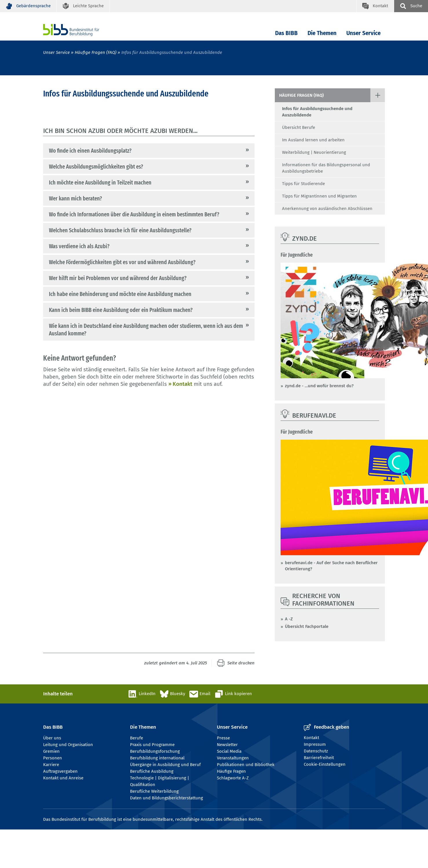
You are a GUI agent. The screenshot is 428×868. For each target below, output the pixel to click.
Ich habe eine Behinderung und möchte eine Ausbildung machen (120, 294)
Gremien (51, 751)
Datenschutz (316, 751)
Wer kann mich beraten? (75, 198)
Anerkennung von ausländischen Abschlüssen (327, 209)
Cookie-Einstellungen (325, 764)
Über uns (52, 738)
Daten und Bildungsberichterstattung (167, 798)
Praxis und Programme (152, 745)
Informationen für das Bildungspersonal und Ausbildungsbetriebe (326, 168)
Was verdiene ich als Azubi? (79, 246)
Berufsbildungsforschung (155, 751)
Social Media (229, 751)
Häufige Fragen (231, 771)
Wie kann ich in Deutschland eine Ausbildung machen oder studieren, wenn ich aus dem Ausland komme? (146, 330)
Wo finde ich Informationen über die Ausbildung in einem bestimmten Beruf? (134, 214)
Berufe (137, 738)
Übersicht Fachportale (307, 626)
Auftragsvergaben (60, 771)
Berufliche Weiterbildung (154, 791)
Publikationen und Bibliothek (246, 765)
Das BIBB (286, 33)
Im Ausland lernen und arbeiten (313, 140)
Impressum (315, 744)
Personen (53, 758)
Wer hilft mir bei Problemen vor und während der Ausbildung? (118, 278)
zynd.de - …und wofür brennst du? (319, 386)
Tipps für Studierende (303, 184)
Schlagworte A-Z (233, 778)
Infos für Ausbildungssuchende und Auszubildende (317, 112)
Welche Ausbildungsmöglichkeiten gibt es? (96, 167)
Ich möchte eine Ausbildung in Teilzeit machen (100, 182)
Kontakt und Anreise (63, 778)
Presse (223, 738)
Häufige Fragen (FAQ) (96, 52)
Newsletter (227, 745)
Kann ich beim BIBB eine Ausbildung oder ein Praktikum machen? (121, 310)
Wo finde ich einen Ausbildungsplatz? (90, 151)
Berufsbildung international (157, 758)
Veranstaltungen (233, 758)
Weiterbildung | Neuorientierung (314, 152)
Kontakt (182, 384)
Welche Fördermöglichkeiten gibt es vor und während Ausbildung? (122, 262)
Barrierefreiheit (319, 758)
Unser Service (363, 33)
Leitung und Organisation (68, 745)
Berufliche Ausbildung (152, 771)
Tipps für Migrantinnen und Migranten (319, 196)
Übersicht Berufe (299, 127)
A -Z (289, 619)
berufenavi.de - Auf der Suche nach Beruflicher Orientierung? (331, 566)
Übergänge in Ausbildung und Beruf (165, 765)
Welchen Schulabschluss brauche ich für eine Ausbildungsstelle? (120, 230)
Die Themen (322, 33)
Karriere (51, 765)
